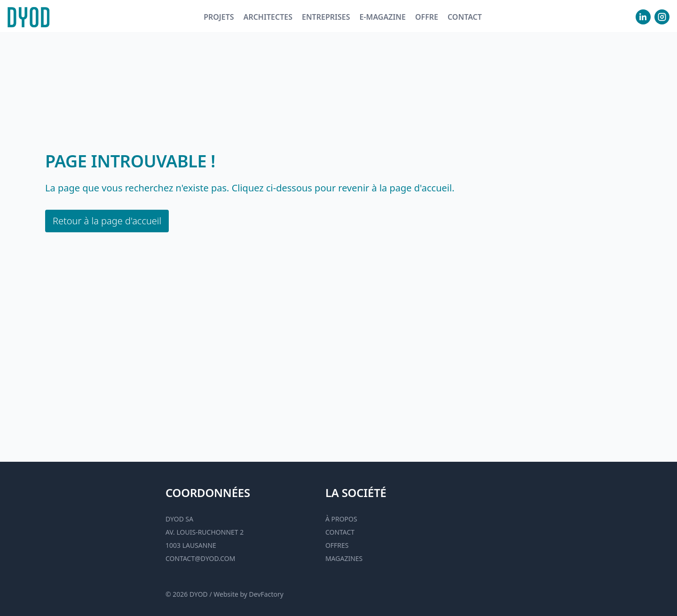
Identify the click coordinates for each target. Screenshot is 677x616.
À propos (341, 519)
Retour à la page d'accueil (107, 221)
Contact (465, 17)
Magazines (344, 558)
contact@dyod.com (200, 558)
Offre (427, 17)
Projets (219, 17)
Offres (337, 545)
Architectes (268, 17)
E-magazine (382, 17)
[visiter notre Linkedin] (643, 17)
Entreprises (326, 17)
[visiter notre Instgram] (662, 17)
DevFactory (266, 594)
